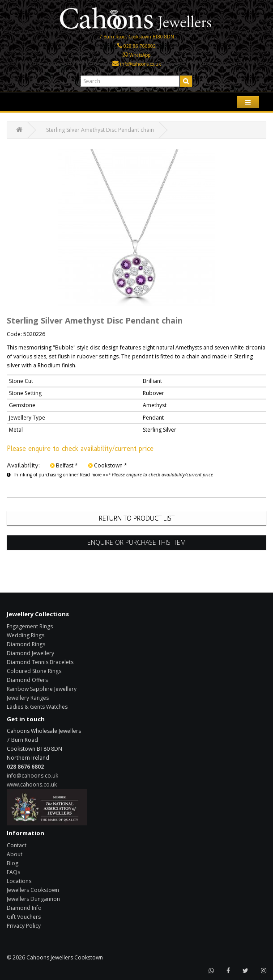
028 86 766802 (140, 46)
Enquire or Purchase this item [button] (136, 542)
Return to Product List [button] (137, 518)
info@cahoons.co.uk (141, 64)
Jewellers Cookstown (33, 890)
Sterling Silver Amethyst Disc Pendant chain (100, 130)
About (15, 854)
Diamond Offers (27, 680)
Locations (19, 881)
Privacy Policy (24, 926)
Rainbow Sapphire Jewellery (42, 689)
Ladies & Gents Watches (37, 707)
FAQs (13, 872)
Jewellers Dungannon (33, 899)
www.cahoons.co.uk (32, 784)
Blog (13, 863)
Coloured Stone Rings (34, 671)
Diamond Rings (26, 644)
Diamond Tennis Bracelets (40, 662)
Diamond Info (24, 908)
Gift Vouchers (24, 917)
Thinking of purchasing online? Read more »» (58, 475)
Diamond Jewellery (30, 653)
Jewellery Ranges (28, 698)
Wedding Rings (26, 635)
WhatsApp (140, 55)
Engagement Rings (30, 626)
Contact (17, 845)
